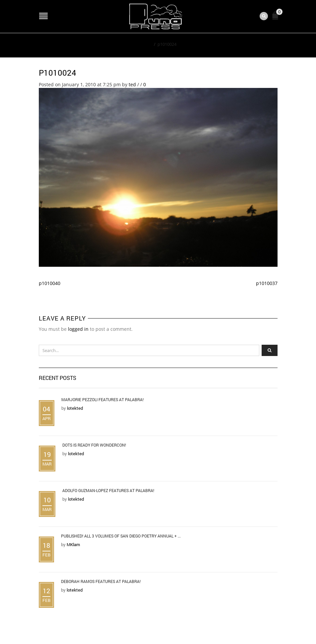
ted (132, 84)
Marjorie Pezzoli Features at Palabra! (102, 399)
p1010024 (58, 73)
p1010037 (267, 283)
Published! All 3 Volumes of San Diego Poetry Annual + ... (121, 536)
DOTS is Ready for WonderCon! (94, 445)
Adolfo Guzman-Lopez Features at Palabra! (108, 490)
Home (146, 44)
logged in (78, 329)
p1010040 (50, 283)
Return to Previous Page (247, 44)
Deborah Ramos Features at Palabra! (101, 581)
